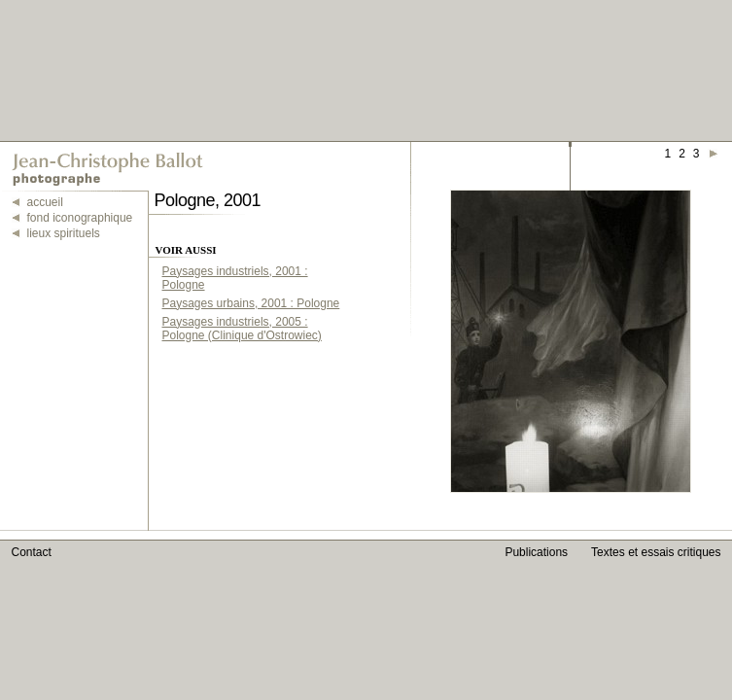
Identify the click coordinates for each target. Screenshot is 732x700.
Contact (32, 552)
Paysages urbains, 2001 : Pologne (251, 303)
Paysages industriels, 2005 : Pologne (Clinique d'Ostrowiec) (242, 329)
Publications (536, 552)
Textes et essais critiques (656, 552)
